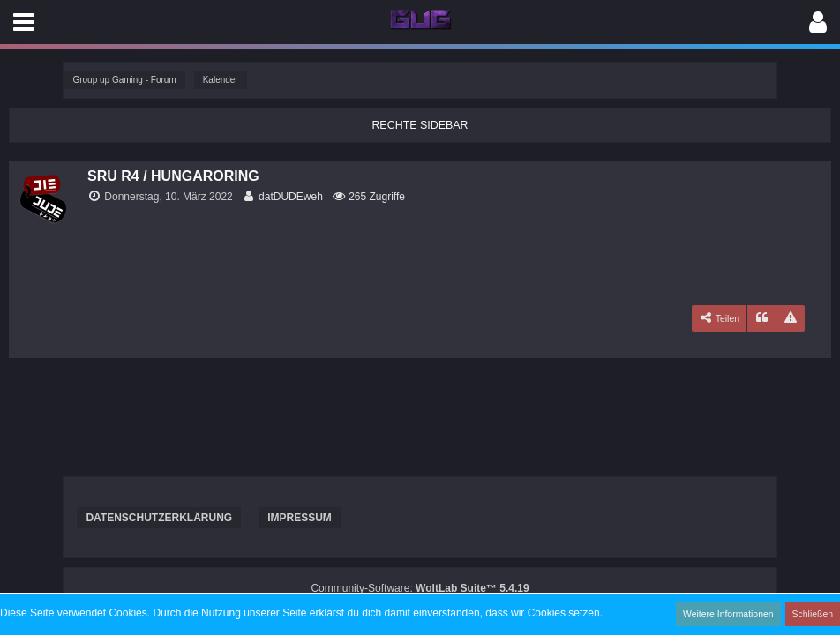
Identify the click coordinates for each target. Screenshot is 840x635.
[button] (24, 22)
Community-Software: (420, 588)
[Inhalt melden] (791, 318)
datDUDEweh (291, 197)
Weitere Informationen (731, 613)
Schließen (814, 613)
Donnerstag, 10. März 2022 (168, 197)
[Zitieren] (761, 318)
